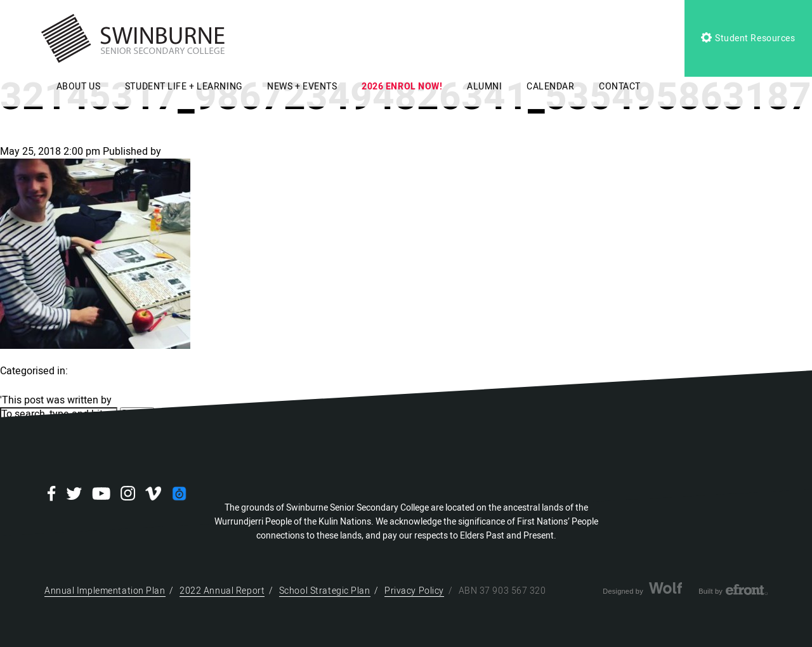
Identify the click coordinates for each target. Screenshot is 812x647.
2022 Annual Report (222, 591)
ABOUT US (78, 87)
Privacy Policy (414, 591)
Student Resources (748, 38)
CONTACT (620, 87)
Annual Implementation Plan (105, 591)
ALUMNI (484, 87)
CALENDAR (550, 87)
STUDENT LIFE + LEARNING (184, 87)
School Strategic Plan (325, 591)
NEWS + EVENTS (302, 87)
